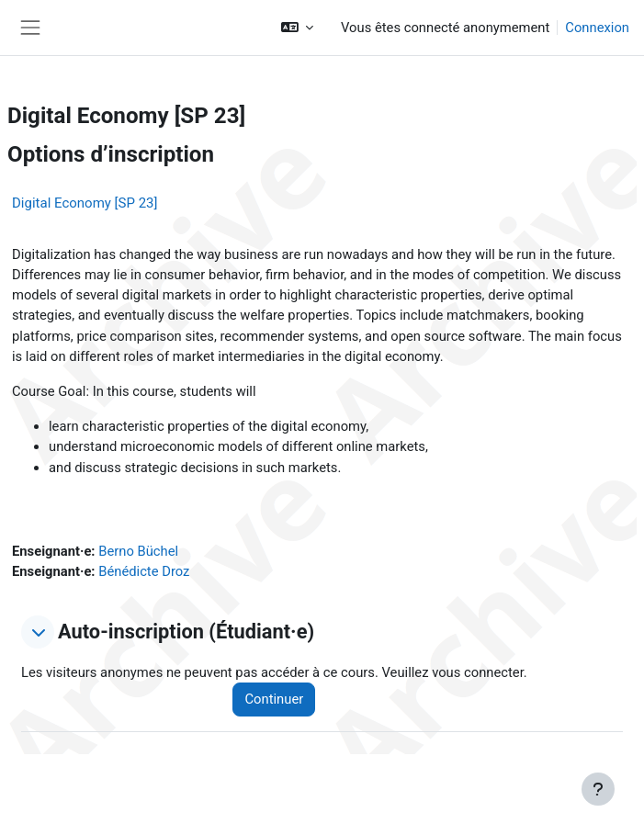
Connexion (597, 28)
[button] (297, 28)
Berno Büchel (138, 551)
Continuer (274, 699)
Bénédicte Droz (144, 571)
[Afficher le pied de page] (598, 789)
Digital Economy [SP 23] (85, 203)
